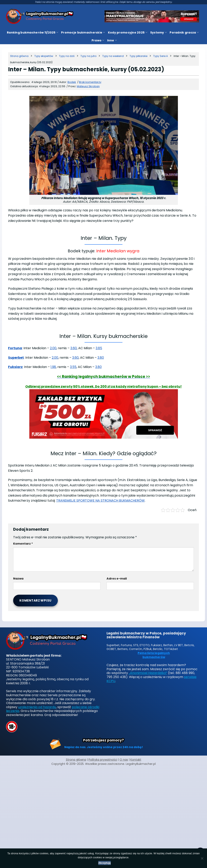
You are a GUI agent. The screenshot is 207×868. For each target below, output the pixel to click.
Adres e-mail (117, 579)
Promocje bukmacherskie (83, 32)
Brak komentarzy (90, 82)
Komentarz (23, 544)
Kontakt (136, 760)
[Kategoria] (44, 56)
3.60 (74, 348)
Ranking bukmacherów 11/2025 (33, 32)
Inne (112, 40)
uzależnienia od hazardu (37, 707)
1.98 (53, 367)
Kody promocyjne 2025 (128, 32)
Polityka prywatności (103, 760)
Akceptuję (105, 863)
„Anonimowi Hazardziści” (148, 673)
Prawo (98, 40)
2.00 (53, 348)
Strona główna (76, 760)
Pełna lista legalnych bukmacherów (154, 655)
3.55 (73, 367)
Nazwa (18, 579)
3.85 (99, 348)
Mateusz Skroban (88, 86)
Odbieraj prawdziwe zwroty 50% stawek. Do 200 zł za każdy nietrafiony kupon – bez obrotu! (103, 386)
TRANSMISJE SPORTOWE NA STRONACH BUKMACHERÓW (100, 501)
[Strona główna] (19, 56)
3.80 (101, 358)
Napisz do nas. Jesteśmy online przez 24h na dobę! (104, 747)
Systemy (158, 32)
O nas (124, 760)
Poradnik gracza (184, 32)
